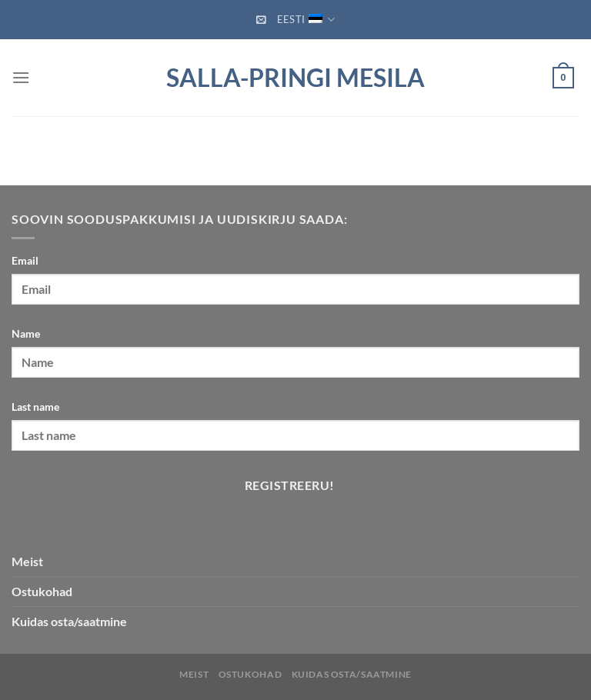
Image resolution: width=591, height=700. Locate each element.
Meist (27, 561)
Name (26, 333)
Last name (35, 407)
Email (25, 260)
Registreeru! (290, 485)
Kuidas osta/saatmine (352, 674)
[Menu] (21, 77)
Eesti (306, 20)
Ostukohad (42, 591)
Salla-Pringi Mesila (295, 78)
